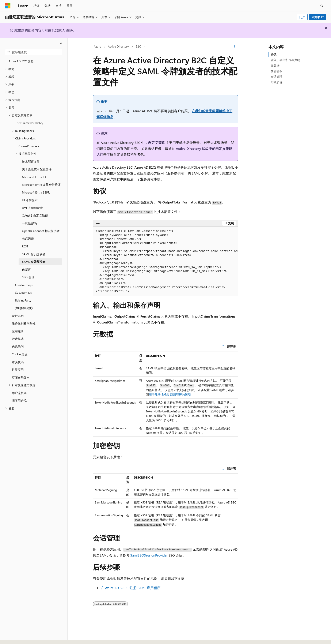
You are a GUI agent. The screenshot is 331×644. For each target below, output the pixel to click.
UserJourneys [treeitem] (24, 285)
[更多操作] (234, 47)
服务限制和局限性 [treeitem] (24, 323)
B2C (138, 46)
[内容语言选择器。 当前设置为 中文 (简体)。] (17, 637)
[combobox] (34, 52)
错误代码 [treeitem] (18, 362)
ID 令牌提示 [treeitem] (30, 200)
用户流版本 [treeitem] (19, 393)
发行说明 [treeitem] (18, 316)
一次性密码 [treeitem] (29, 223)
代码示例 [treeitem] (18, 347)
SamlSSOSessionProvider (149, 555)
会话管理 (277, 77)
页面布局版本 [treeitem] (21, 377)
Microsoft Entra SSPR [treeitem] (36, 192)
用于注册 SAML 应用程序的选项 (170, 394)
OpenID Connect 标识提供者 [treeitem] (41, 231)
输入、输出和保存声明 (285, 60)
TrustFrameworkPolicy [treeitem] (29, 123)
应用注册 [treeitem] (18, 331)
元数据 (275, 65)
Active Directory (118, 46)
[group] (165, 261)
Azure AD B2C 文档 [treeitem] (21, 61)
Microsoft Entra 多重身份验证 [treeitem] (41, 185)
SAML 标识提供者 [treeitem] (34, 254)
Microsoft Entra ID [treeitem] (34, 177)
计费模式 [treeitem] (18, 339)
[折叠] (61, 43)
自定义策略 (156, 143)
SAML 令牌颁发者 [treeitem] (34, 262)
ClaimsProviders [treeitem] (29, 146)
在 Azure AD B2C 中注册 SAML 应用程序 (131, 588)
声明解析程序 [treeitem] (24, 308)
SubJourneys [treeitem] (23, 293)
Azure (97, 46)
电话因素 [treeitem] (28, 239)
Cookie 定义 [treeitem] (20, 354)
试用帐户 (318, 17)
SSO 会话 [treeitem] (28, 277)
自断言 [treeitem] (26, 269)
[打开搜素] (322, 6)
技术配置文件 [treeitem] (31, 162)
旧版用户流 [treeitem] (19, 400)
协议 (274, 54)
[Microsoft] (8, 6)
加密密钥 (277, 71)
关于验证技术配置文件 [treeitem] (37, 169)
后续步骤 (277, 82)
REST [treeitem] (25, 246)
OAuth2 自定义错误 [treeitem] (35, 215)
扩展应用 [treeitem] (18, 370)
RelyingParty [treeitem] (23, 300)
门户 (302, 17)
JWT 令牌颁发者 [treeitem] (32, 208)
